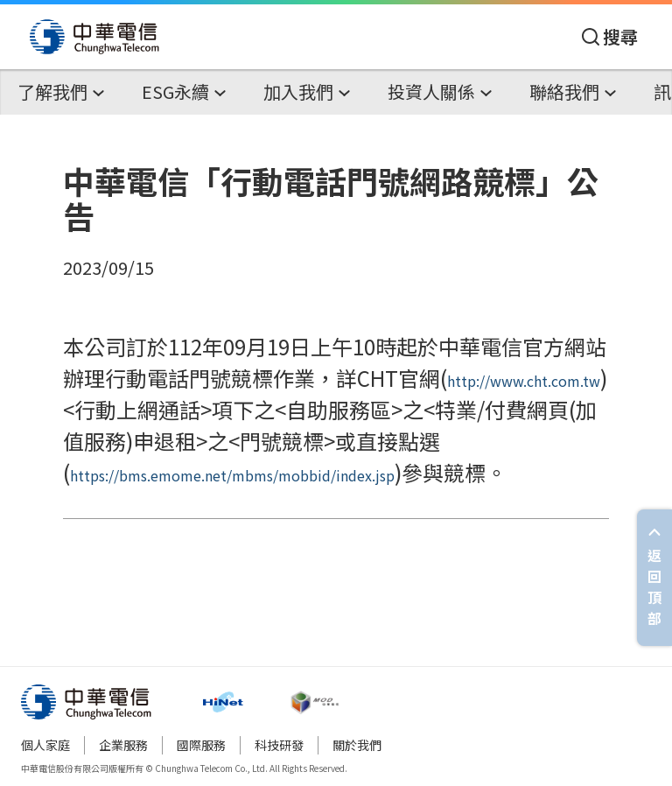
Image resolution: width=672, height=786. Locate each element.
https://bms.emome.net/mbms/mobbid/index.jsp (232, 475)
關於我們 (357, 745)
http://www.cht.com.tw (524, 381)
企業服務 (123, 745)
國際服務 (201, 745)
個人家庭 (45, 745)
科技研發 (279, 745)
